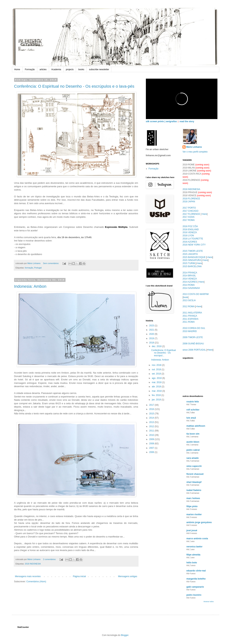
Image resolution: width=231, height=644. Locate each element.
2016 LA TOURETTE (193, 239)
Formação (30, 69)
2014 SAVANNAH (191, 288)
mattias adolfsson (196, 426)
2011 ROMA (189, 322)
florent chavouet (195, 474)
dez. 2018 (157, 346)
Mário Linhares (194, 147)
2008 (152, 444)
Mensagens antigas (128, 576)
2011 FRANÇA (190, 316)
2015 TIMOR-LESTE (193, 251)
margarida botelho (196, 579)
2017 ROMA (189, 220)
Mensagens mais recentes (28, 576)
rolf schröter (193, 410)
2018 (152, 343)
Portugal (38, 268)
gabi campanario (195, 587)
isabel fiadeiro (194, 490)
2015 (152, 414)
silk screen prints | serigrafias (161, 121)
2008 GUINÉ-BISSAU (193, 344)
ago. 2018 (157, 378)
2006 (152, 452)
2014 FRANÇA (190, 273)
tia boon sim (193, 434)
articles (43, 69)
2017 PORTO (189, 208)
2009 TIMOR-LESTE (193, 337)
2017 (152, 405)
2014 (152, 418)
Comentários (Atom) (36, 582)
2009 (152, 439)
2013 (152, 422)
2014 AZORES (190, 282)
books (81, 69)
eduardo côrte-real (196, 571)
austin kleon (193, 442)
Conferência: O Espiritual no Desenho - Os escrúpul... (163, 353)
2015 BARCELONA (192, 266)
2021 (152, 330)
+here (204, 214)
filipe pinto (192, 506)
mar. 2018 (157, 391)
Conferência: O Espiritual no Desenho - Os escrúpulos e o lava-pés (74, 86)
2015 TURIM (189, 263)
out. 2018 (157, 369)
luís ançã (191, 418)
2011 (152, 431)
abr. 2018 (157, 387)
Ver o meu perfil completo (195, 152)
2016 (152, 409)
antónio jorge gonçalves (199, 522)
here (210, 350)
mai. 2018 (157, 382)
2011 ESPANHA (191, 319)
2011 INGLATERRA (192, 313)
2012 (152, 426)
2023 (152, 326)
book (185, 297)
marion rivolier (194, 514)
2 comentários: (50, 559)
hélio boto (192, 563)
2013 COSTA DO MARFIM (196, 294)
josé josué (192, 530)
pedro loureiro (194, 595)
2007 (152, 448)
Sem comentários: (51, 263)
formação (29, 268)
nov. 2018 (157, 365)
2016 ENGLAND (191, 229)
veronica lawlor (194, 547)
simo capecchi (194, 466)
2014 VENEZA (190, 279)
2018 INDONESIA (33, 564)
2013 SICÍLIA (189, 300)
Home (17, 69)
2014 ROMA (189, 285)
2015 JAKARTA (190, 254)
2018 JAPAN (189, 202)
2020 (152, 334)
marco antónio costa (197, 539)
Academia (56, 69)
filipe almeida (193, 555)
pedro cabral (193, 450)
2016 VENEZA (190, 232)
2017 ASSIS (189, 217)
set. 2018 (157, 374)
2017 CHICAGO (190, 211)
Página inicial (79, 576)
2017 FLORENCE (191, 214)
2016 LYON (188, 236)
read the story (187, 121)
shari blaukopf (194, 482)
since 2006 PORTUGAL (194, 350)
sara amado (193, 458)
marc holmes (193, 498)
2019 (152, 338)
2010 (152, 435)
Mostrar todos (209, 602)
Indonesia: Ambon (30, 286)
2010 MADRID (190, 331)
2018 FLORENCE (191, 199)
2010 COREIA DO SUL (194, 328)
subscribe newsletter (99, 69)
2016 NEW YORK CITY (194, 245)
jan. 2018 (157, 400)
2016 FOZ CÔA (190, 226)
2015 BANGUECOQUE (194, 257)
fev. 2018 (157, 395)
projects (70, 69)
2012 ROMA (189, 306)
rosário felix (193, 402)
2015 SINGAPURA (192, 260)
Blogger (125, 635)
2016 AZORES (190, 242)
